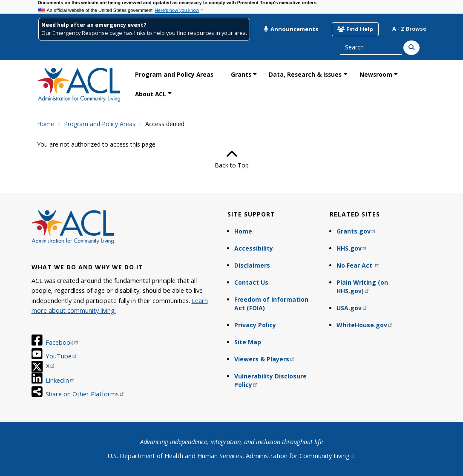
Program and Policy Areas (100, 124)
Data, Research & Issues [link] (305, 74)
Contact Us (251, 282)
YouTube (62, 356)
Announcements (291, 29)
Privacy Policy (255, 325)
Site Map (248, 342)
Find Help (355, 29)
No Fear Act (358, 265)
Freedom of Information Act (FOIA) (271, 304)
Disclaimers (252, 265)
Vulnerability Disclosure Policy (270, 380)
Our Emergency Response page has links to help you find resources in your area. (144, 33)
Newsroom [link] (376, 74)
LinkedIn (60, 380)
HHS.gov (352, 248)
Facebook (62, 342)
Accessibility (254, 248)
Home (46, 124)
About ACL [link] (151, 94)
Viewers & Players (265, 359)
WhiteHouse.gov (365, 325)
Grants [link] (241, 74)
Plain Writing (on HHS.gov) (362, 287)
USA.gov (352, 308)
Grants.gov (357, 231)
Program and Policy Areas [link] (174, 74)
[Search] (411, 48)
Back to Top (232, 159)
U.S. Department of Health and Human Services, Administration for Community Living (231, 456)
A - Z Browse (409, 29)
